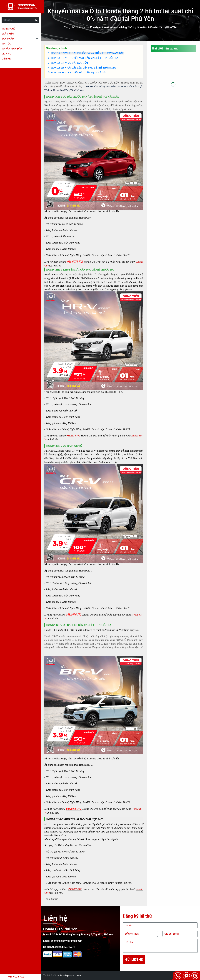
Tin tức (6, 44)
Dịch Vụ (6, 54)
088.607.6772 (16, 977)
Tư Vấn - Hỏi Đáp (12, 49)
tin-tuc (83, 27)
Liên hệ (6, 59)
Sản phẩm (8, 39)
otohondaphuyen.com (69, 976)
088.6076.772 (73, 436)
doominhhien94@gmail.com (66, 941)
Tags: (47, 899)
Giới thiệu (8, 34)
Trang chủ (8, 29)
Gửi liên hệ (134, 960)
